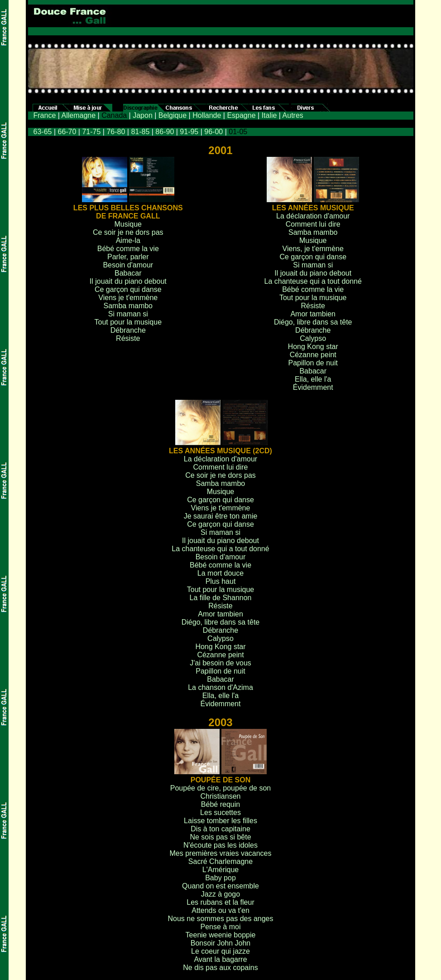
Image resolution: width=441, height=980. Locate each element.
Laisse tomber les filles (220, 821)
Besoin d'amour (128, 265)
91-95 (189, 132)
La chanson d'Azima (220, 687)
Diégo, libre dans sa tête (313, 322)
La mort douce (220, 573)
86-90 (165, 132)
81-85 (140, 132)
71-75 (91, 132)
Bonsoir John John (221, 943)
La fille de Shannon (221, 598)
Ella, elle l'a (313, 379)
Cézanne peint (313, 355)
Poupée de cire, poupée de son (220, 788)
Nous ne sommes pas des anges (220, 919)
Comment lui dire (313, 224)
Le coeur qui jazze (220, 951)
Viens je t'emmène (128, 298)
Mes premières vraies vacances (221, 853)
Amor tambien (313, 314)
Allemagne (78, 115)
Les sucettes (220, 813)
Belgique (173, 115)
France (45, 115)
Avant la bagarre (220, 959)
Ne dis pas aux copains (220, 968)
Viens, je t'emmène (313, 249)
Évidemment (313, 387)
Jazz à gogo (220, 894)
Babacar (128, 273)
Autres (293, 115)
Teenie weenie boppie (221, 935)
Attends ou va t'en (220, 910)
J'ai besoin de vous (220, 663)
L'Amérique (220, 870)
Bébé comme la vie (128, 249)
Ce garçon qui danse (128, 289)
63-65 (43, 132)
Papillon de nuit (313, 363)
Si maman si (128, 314)
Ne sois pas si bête (220, 837)
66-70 (67, 132)
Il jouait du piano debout (128, 281)
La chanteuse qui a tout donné (313, 281)
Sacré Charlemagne (220, 861)
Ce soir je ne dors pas (128, 232)
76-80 (116, 132)
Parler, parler (128, 257)
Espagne (241, 115)
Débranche (128, 330)
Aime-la (128, 240)
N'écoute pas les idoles (220, 845)
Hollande (207, 115)
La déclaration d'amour (313, 216)
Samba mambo (128, 306)
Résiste (128, 338)
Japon (143, 115)
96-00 (213, 132)
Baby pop (220, 878)
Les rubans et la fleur (220, 902)
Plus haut (221, 581)
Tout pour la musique (128, 322)
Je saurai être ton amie (221, 516)
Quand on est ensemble (220, 886)
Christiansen (221, 796)
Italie (269, 115)
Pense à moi (221, 927)
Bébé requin (220, 804)
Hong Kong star (313, 347)
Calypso (313, 338)
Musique (128, 224)
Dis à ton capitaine (220, 829)
